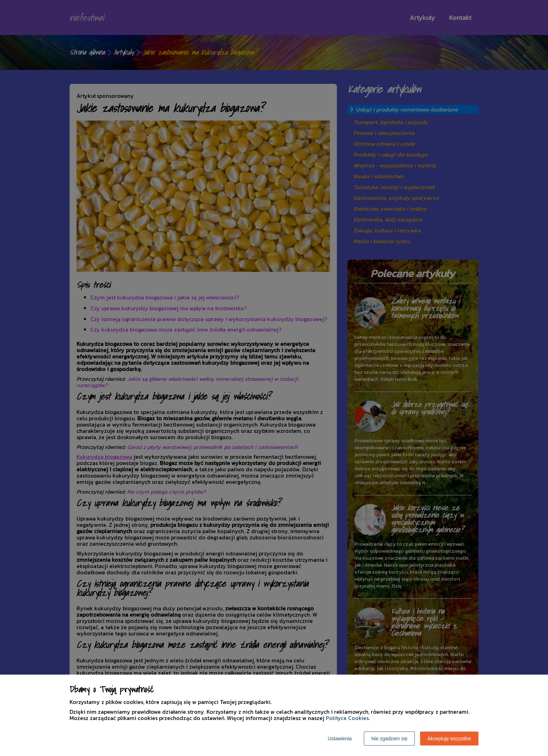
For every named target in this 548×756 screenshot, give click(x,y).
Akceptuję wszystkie (449, 739)
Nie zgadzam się (389, 739)
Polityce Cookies (347, 718)
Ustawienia (340, 739)
